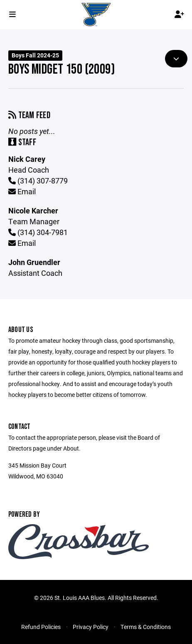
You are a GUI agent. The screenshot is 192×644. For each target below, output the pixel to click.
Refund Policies (41, 627)
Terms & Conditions (146, 627)
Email (22, 191)
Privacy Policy (91, 627)
